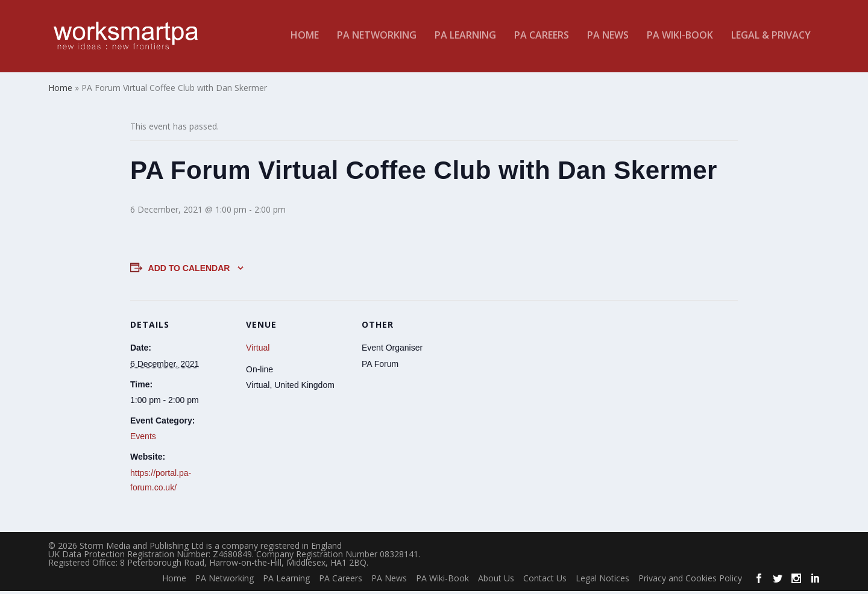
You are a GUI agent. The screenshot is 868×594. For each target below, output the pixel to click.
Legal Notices (602, 582)
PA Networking (377, 38)
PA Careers (542, 38)
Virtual (258, 351)
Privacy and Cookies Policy (690, 582)
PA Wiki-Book (680, 38)
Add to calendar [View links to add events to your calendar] (189, 271)
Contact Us (545, 582)
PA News (608, 38)
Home (305, 38)
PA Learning (465, 38)
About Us (496, 582)
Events (143, 440)
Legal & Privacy (771, 38)
